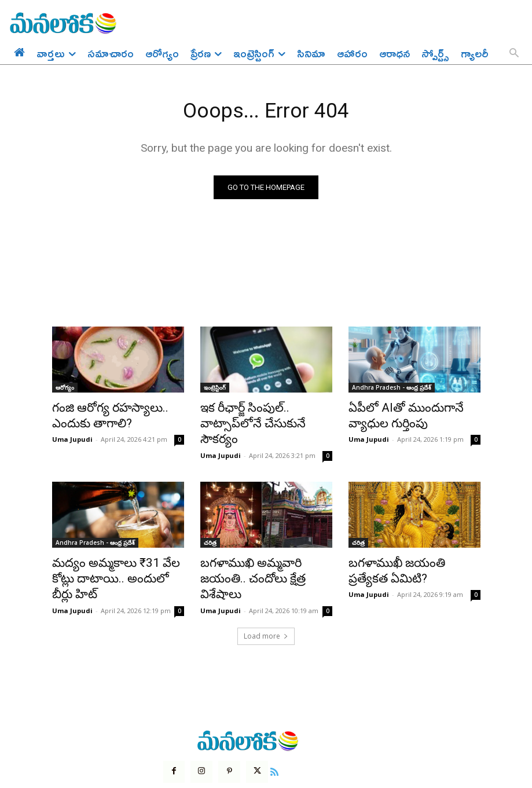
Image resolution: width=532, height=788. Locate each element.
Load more (266, 594)
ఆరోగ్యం (65, 390)
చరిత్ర (210, 523)
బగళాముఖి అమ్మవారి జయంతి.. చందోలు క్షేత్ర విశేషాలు (262, 548)
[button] (514, 54)
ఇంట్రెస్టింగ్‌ (215, 390)
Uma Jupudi (72, 436)
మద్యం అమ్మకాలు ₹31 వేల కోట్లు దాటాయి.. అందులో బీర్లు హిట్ (115, 548)
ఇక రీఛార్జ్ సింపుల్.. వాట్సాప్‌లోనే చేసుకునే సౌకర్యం (263, 415)
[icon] (268, 729)
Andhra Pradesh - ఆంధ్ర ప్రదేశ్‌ (392, 390)
